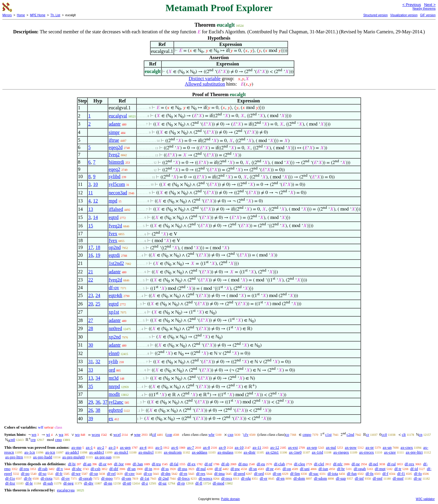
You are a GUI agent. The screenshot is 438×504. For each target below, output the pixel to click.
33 (90, 370)
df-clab (279, 464)
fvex (113, 234)
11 (90, 193)
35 (90, 386)
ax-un (387, 447)
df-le (29, 483)
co (287, 434)
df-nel (374, 464)
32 (98, 361)
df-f (385, 474)
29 (90, 402)
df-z (145, 483)
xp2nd (115, 337)
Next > (430, 5)
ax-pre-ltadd (43, 457)
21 (90, 272)
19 (98, 255)
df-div (89, 483)
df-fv (28, 478)
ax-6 (175, 447)
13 (90, 209)
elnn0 (114, 353)
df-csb (95, 469)
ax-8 (206, 447)
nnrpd (114, 386)
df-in (148, 469)
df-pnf (378, 478)
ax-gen (125, 447)
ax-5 (159, 447)
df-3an (138, 464)
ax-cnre (390, 452)
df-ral (391, 464)
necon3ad (118, 193)
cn (421, 434)
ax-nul (331, 447)
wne (137, 434)
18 (98, 247)
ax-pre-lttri (414, 452)
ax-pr (370, 447)
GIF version (428, 15)
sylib (113, 361)
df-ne (355, 464)
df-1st (145, 478)
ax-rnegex (341, 452)
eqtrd (113, 217)
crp (33, 440)
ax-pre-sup (103, 457)
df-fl (199, 483)
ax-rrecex (367, 452)
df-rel (111, 474)
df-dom (299, 478)
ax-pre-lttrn (14, 457)
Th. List (55, 15)
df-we (76, 474)
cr (368, 434)
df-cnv (130, 474)
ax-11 (257, 447)
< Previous (412, 5)
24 (98, 295)
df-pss (182, 469)
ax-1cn (30, 452)
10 (95, 184)
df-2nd (163, 478)
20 (90, 304)
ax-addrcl (97, 452)
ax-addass (199, 452)
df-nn (108, 483)
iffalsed (116, 209)
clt (404, 434)
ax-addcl (72, 452)
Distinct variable (205, 79)
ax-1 (89, 447)
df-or (103, 464)
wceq (96, 434)
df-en (280, 478)
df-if (218, 469)
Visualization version (404, 15)
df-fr (59, 474)
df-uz (162, 483)
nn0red (115, 328)
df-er (263, 478)
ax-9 (222, 447)
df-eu (261, 464)
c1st (328, 434)
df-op (287, 469)
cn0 (12, 440)
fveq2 (114, 155)
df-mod (218, 483)
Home (21, 15)
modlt (114, 394)
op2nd (115, 247)
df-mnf (398, 478)
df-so (43, 474)
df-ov (114, 288)
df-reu (24, 469)
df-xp (94, 474)
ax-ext (293, 447)
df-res (201, 474)
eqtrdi (114, 255)
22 (90, 280)
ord (112, 370)
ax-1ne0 (295, 452)
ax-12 (275, 447)
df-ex (191, 464)
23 (90, 295)
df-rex (409, 464)
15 (90, 226)
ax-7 (190, 447)
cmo (58, 440)
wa (61, 434)
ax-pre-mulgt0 (73, 457)
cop (169, 434)
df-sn (253, 469)
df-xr (418, 478)
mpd (113, 201)
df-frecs (184, 478)
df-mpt (380, 469)
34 (98, 378)
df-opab (360, 469)
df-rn (183, 474)
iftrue (114, 140)
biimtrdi (116, 162)
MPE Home (38, 15)
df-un (131, 469)
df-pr (270, 469)
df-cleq (300, 464)
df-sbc (77, 469)
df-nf (208, 464)
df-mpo (107, 478)
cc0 (384, 434)
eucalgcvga (66, 490)
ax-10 (239, 447)
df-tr (398, 469)
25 (98, 304)
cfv (246, 434)
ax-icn (50, 452)
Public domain (230, 499)
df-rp (181, 483)
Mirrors (7, 15)
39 (90, 419)
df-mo (243, 464)
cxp (230, 434)
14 (95, 217)
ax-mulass (225, 452)
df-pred (239, 474)
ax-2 (101, 447)
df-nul (201, 469)
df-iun (323, 469)
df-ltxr (10, 483)
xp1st (114, 312)
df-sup (341, 478)
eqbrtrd (115, 410)
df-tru (156, 464)
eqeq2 (114, 169)
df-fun (352, 474)
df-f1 (401, 474)
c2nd (350, 434)
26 (90, 410)
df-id (414, 469)
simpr (114, 132)
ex (111, 419)
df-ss (165, 469)
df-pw (235, 469)
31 (90, 361)
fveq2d (115, 226)
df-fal (174, 464)
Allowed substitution (205, 84)
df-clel (319, 464)
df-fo (418, 474)
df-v (60, 469)
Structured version (375, 15)
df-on (277, 474)
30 (90, 345)
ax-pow (351, 447)
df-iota (333, 474)
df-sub (48, 483)
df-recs (227, 478)
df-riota (46, 478)
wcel (117, 434)
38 (98, 410)
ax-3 (112, 447)
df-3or (119, 464)
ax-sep (312, 447)
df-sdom (320, 478)
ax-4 (143, 447)
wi (48, 434)
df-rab (43, 469)
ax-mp (77, 447)
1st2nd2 (116, 263)
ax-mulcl (121, 452)
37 (105, 402)
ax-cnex (407, 447)
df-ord (259, 474)
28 (90, 328)
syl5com (117, 184)
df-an (87, 464)
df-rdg (246, 478)
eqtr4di (115, 295)
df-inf (359, 478)
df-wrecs (205, 478)
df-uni (305, 469)
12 (95, 201)
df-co (148, 474)
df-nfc (338, 464)
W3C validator (425, 499)
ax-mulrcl (146, 452)
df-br (341, 469)
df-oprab (86, 478)
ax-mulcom (173, 452)
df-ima (220, 474)
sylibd (114, 176)
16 (90, 255)
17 (90, 247)
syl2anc (116, 402)
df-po (25, 474)
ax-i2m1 (272, 452)
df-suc (314, 474)
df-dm (166, 474)
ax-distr (250, 452)
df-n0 (127, 483)
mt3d (113, 378)
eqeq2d (115, 147)
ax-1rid (317, 452)
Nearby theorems (424, 9)
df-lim (295, 474)
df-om (126, 478)
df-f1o (10, 478)
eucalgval (118, 116)
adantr (115, 124)
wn (34, 434)
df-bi (72, 464)
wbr (211, 434)
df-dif (114, 469)
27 (90, 320)
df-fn (369, 474)
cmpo (307, 434)
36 (98, 402)
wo (77, 434)
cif (154, 434)
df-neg (69, 483)
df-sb (225, 464)
